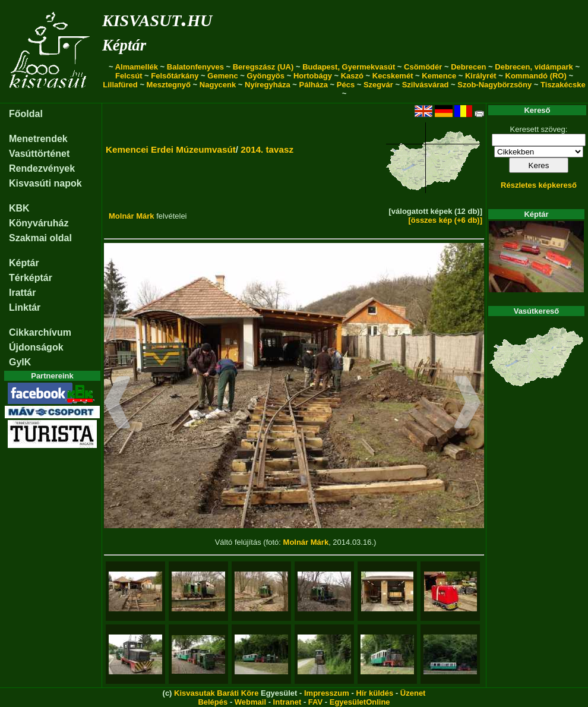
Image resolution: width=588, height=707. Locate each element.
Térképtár (31, 278)
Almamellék (137, 67)
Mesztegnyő (169, 85)
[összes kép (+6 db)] (445, 220)
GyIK (20, 362)
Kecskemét (393, 76)
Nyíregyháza (268, 85)
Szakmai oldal (40, 238)
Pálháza (314, 85)
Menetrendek (38, 139)
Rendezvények (42, 168)
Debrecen (468, 67)
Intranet (287, 702)
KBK (19, 208)
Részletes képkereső (539, 185)
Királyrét (481, 76)
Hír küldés (374, 693)
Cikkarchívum (40, 332)
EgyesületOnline (360, 702)
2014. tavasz (267, 149)
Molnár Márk (132, 216)
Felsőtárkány (175, 76)
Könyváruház (39, 223)
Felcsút (129, 76)
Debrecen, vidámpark (534, 67)
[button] (117, 404)
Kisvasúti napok (45, 183)
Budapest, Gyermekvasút (349, 67)
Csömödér (423, 67)
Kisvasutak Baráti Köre (216, 693)
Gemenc (222, 76)
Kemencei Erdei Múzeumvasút (171, 149)
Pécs (346, 85)
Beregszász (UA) (263, 67)
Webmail (250, 702)
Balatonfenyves (195, 67)
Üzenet (413, 693)
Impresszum (327, 693)
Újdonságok (36, 347)
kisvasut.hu (157, 18)
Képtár (124, 45)
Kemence (439, 76)
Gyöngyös (265, 76)
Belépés (213, 702)
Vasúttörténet (39, 154)
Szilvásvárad (426, 85)
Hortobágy (313, 76)
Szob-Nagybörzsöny (494, 85)
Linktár (25, 307)
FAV (315, 702)
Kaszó (352, 76)
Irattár (22, 293)
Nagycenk (218, 85)
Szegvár (378, 85)
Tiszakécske (563, 85)
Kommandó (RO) (536, 76)
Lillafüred (120, 85)
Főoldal (26, 114)
